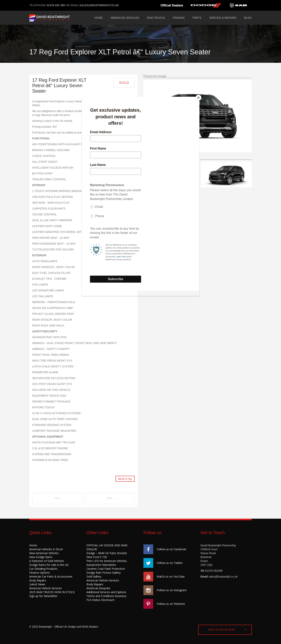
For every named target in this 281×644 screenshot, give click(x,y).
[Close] (198, 98)
